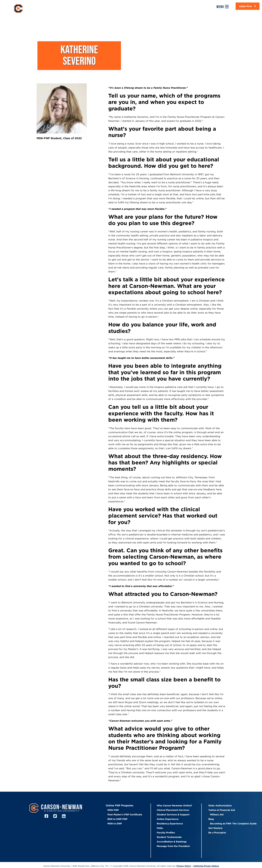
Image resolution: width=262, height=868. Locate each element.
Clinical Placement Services (173, 810)
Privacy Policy (184, 866)
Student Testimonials (169, 837)
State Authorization (220, 806)
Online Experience (168, 819)
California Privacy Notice (206, 866)
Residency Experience (170, 824)
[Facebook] (47, 816)
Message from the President (173, 846)
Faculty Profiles (166, 833)
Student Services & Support (173, 815)
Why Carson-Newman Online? (174, 806)
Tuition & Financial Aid (222, 810)
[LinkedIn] (64, 816)
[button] (248, 6)
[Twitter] (56, 816)
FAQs (160, 828)
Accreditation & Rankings (172, 842)
